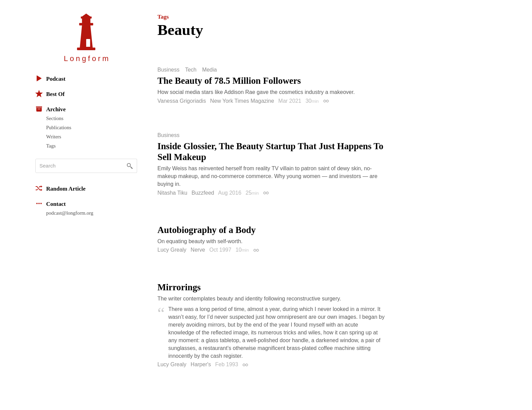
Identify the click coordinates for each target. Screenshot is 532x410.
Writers (54, 137)
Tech (191, 70)
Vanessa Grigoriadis (182, 101)
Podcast (50, 78)
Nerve (198, 250)
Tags (51, 146)
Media (210, 70)
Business (168, 70)
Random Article (60, 188)
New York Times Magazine (242, 101)
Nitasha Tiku (172, 193)
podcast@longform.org (70, 213)
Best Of (50, 94)
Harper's (201, 364)
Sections (55, 118)
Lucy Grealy (172, 250)
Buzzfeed (203, 193)
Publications (59, 128)
